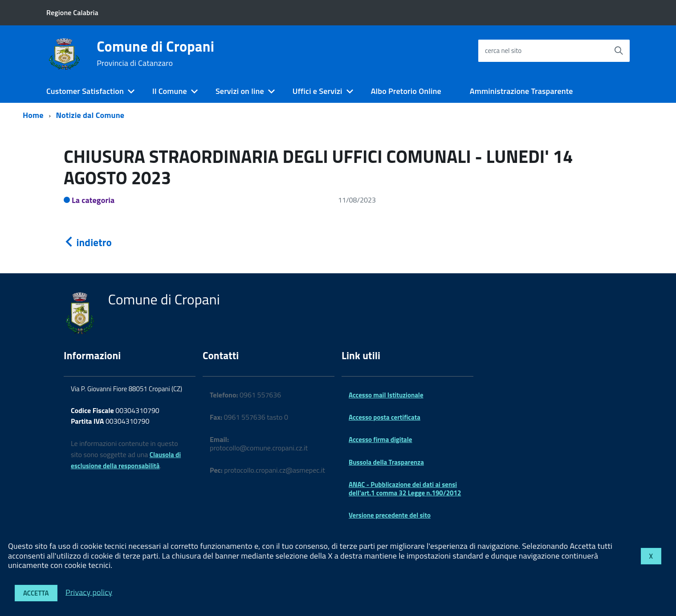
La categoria (93, 200)
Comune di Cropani (155, 53)
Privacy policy (89, 592)
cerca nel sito (503, 51)
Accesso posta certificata (385, 417)
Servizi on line (240, 91)
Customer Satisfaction (85, 91)
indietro (88, 242)
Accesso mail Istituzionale (386, 395)
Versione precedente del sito (390, 515)
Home (33, 115)
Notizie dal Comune (90, 115)
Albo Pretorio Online (406, 91)
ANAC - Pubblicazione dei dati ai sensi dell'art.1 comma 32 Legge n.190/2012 (405, 488)
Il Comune (170, 91)
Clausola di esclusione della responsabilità (126, 460)
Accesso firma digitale (380, 440)
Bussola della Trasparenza (386, 462)
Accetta (36, 593)
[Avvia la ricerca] (619, 51)
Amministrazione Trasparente (521, 91)
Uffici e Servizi (318, 91)
